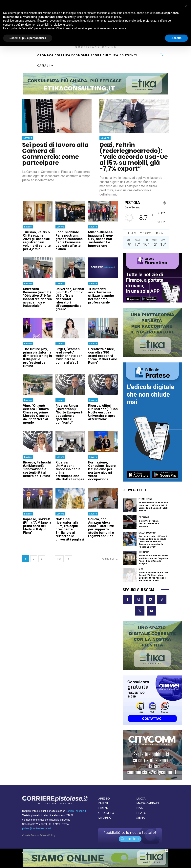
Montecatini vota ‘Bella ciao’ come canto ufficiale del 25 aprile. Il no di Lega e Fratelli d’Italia (153, 506)
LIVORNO (105, 817)
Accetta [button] (176, 38)
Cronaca (144, 517)
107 (59, 559)
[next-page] (69, 559)
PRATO (141, 813)
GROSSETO (106, 813)
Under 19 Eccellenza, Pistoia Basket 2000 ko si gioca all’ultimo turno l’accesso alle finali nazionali (153, 576)
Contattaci (130, 839)
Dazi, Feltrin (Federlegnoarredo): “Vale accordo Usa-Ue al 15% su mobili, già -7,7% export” (134, 157)
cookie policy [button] (113, 17)
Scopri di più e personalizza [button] (28, 38)
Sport (142, 569)
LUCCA (141, 798)
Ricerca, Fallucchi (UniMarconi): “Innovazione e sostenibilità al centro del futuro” (37, 469)
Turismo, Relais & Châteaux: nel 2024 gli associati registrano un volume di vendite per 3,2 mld (37, 240)
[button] (161, 55)
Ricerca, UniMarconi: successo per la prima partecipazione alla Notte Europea (70, 471)
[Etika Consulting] (95, 866)
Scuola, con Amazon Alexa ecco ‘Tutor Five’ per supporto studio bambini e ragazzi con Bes (101, 527)
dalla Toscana (147, 533)
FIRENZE (104, 808)
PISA (139, 808)
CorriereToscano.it (76, 811)
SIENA (140, 817)
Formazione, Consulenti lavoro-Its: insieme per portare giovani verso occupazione (103, 471)
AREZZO (104, 798)
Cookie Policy (30, 835)
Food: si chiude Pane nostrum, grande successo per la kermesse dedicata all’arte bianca (69, 240)
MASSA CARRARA (148, 803)
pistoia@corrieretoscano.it (37, 828)
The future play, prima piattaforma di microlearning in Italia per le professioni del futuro (37, 357)
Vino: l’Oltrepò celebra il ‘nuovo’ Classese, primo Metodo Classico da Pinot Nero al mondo (36, 414)
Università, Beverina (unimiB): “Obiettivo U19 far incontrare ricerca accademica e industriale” (37, 297)
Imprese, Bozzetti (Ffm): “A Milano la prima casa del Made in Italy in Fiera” (37, 526)
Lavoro (28, 138)
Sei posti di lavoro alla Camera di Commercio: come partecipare (55, 154)
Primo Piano (146, 499)
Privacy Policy (47, 835)
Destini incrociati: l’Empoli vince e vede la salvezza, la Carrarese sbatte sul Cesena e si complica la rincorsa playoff (153, 541)
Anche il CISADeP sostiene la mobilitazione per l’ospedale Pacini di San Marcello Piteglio (153, 559)
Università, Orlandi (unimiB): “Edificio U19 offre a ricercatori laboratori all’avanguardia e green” (70, 299)
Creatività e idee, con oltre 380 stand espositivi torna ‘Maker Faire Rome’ (103, 356)
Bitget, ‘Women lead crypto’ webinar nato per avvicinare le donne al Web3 (69, 356)
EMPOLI (104, 803)
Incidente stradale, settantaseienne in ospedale (149, 523)
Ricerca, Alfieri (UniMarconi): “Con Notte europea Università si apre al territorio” (103, 412)
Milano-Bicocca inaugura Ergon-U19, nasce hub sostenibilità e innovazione (101, 239)
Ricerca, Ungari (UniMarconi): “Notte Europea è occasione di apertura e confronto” (69, 414)
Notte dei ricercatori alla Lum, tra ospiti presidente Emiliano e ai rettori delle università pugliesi (70, 529)
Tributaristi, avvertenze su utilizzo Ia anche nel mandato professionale (101, 296)
